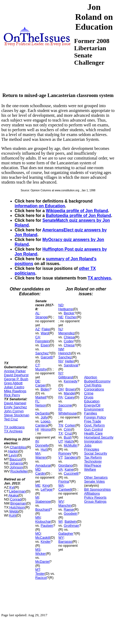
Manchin (65, 505)
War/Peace (93, 465)
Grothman (71, 525)
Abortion (90, 377)
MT (37, 570)
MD (38, 469)
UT (61, 441)
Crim (67, 429)
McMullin (71, 445)
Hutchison (17, 507)
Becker (69, 313)
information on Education (40, 206)
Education (92, 401)
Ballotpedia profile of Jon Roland (78, 216)
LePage (47, 489)
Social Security (95, 453)
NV (61, 361)
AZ (37, 329)
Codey (69, 341)
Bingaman (18, 503)
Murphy (41, 369)
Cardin (40, 473)
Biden (45, 389)
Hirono (46, 429)
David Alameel (15, 403)
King (46, 485)
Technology (93, 461)
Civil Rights (93, 385)
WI (61, 521)
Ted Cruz (11, 419)
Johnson (16, 467)
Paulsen (47, 525)
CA (38, 337)
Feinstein (42, 341)
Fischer (71, 317)
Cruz (68, 433)
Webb (14, 511)
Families (90, 413)
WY (61, 538)
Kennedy (71, 381)
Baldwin (71, 521)
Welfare (90, 469)
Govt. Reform (94, 425)
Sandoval (71, 365)
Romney (65, 453)
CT (37, 365)
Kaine (69, 469)
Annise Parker (15, 371)
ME (38, 485)
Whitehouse (68, 413)
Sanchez (42, 353)
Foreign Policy (95, 417)
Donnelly (42, 445)
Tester (40, 574)
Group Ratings (95, 501)
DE (38, 381)
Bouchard (43, 509)
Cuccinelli (71, 473)
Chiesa (69, 337)
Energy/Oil (92, 405)
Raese (69, 509)
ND (61, 305)
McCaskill (43, 538)
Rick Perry (12, 395)
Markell (41, 397)
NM (61, 349)
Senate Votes (94, 481)
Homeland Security (99, 437)
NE (61, 317)
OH (61, 389)
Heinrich (65, 353)
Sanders (71, 457)
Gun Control (93, 429)
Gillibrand (66, 377)
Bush (68, 437)
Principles (91, 449)
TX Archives (13, 431)
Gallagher (66, 534)
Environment (94, 409)
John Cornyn (14, 411)
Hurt (44, 449)
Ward (45, 333)
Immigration (93, 441)
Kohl (13, 515)
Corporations (94, 389)
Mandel (69, 393)
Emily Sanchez (15, 407)
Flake (46, 329)
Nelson (41, 405)
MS (38, 550)
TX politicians (14, 427)
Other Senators (96, 477)
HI (37, 429)
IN (37, 441)
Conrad (16, 499)
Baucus (15, 459)
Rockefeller (19, 471)
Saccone (65, 405)
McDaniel (42, 562)
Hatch (69, 441)
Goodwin (71, 513)
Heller (70, 361)
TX (61, 433)
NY (61, 373)
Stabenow (43, 501)
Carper (41, 385)
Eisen (45, 345)
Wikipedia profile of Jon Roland (77, 211)
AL (37, 313)
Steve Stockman (17, 415)
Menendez (67, 333)
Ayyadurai (43, 465)
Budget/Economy (97, 381)
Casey (69, 397)
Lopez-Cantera (43, 423)
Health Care (93, 433)
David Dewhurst (16, 375)
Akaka (13, 495)
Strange (41, 317)
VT (60, 457)
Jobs (88, 445)
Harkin (13, 451)
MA (38, 453)
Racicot (41, 578)
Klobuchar (43, 521)
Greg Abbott (13, 383)
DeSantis (42, 413)
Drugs (89, 397)
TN (61, 425)
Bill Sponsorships (97, 489)
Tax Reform (93, 457)
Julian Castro (14, 387)
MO (38, 534)
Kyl (12, 487)
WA (61, 485)
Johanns (16, 463)
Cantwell (65, 489)
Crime (89, 393)
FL (37, 401)
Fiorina (64, 481)
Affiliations (92, 493)
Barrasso (65, 542)
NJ (61, 329)
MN (38, 517)
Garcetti (47, 357)
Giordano (65, 465)
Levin (13, 455)
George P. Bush (16, 379)
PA (61, 397)
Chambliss (18, 447)
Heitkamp (66, 309)
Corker (70, 425)
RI (60, 409)
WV (61, 501)
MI (37, 497)
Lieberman (17, 491)
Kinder (46, 542)
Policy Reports (95, 497)
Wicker (41, 554)
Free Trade (93, 421)
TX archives (99, 278)
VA (61, 469)
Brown (70, 389)
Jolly (44, 417)
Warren (41, 457)
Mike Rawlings (15, 391)
